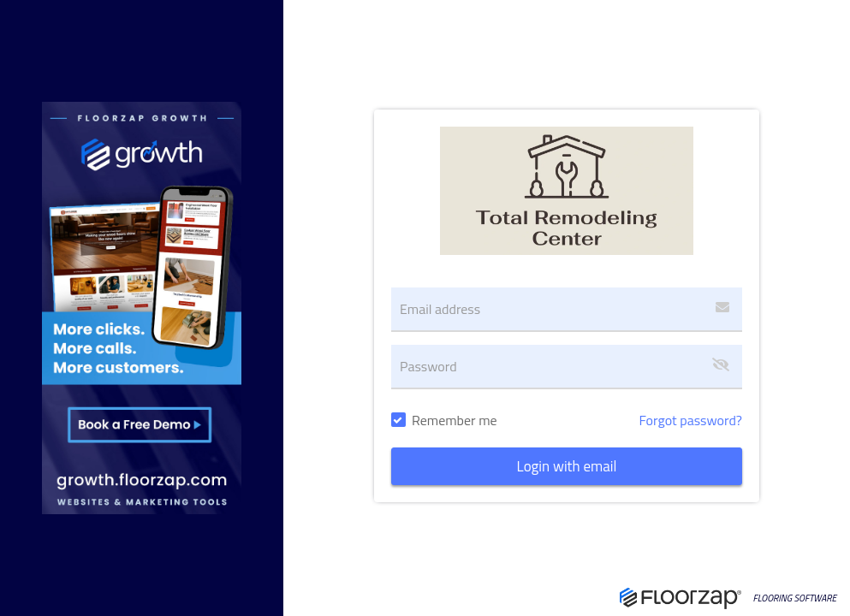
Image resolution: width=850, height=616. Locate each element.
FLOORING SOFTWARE (795, 599)
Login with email (567, 466)
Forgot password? (690, 420)
